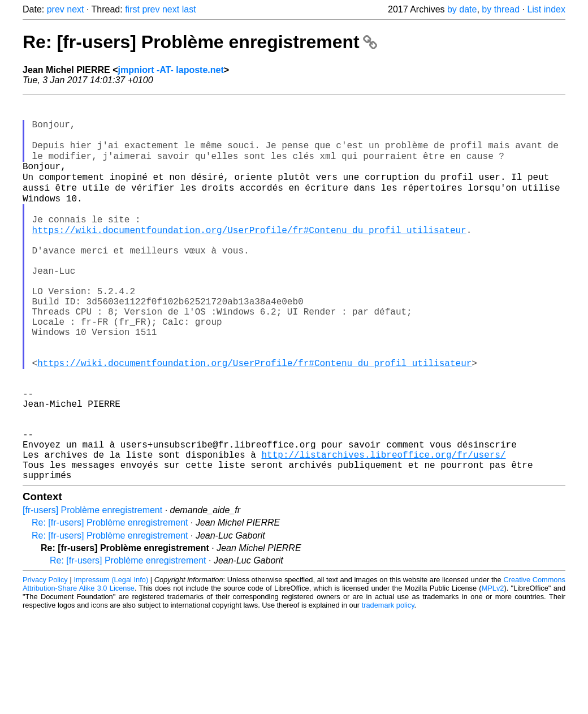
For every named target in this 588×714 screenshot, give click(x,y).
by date (462, 9)
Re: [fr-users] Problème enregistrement (200, 42)
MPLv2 (493, 667)
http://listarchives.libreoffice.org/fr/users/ (383, 529)
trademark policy (388, 684)
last (189, 9)
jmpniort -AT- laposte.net (171, 70)
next (75, 9)
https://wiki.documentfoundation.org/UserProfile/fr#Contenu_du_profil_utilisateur (249, 255)
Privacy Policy (45, 659)
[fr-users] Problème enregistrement (92, 589)
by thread (501, 9)
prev (56, 9)
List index (546, 9)
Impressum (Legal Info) (111, 659)
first (132, 9)
